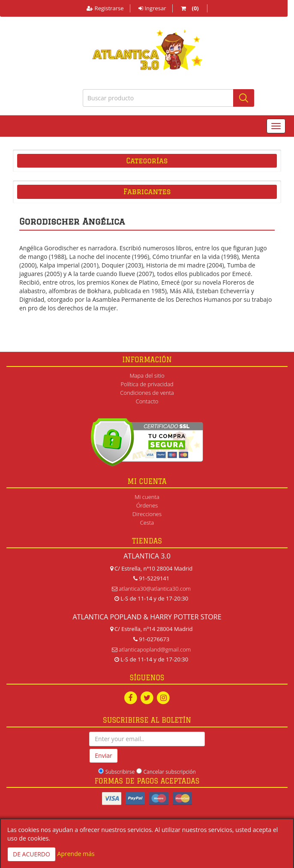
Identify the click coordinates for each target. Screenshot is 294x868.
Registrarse (105, 8)
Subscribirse (120, 772)
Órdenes (147, 505)
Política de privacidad (147, 384)
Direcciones (147, 514)
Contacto (147, 401)
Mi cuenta (147, 497)
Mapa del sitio (147, 375)
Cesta (147, 523)
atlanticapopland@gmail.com (155, 649)
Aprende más (76, 854)
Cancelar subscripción (170, 772)
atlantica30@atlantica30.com (155, 589)
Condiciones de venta (147, 393)
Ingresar (152, 8)
